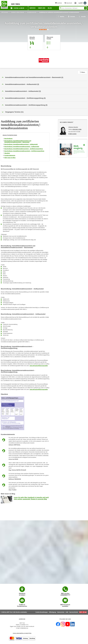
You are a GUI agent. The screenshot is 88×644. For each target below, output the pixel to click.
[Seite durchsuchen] (73, 8)
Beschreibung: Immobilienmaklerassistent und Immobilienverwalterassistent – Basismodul (18, 141)
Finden (85, 8)
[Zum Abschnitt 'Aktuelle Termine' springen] (35, 42)
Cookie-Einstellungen (42, 612)
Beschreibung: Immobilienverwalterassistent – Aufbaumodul (22, 147)
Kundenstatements (10, 155)
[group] (44, 30)
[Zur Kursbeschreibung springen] (53, 42)
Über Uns (42, 8)
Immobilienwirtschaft (32, 12)
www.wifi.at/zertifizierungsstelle (39, 366)
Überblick (7, 153)
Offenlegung (53, 612)
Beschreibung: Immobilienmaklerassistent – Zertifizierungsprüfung (24, 149)
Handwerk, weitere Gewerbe (18, 12)
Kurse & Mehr (18, 8)
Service (32, 8)
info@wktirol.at (24, 628)
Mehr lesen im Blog (10, 158)
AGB (67, 612)
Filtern (82, 72)
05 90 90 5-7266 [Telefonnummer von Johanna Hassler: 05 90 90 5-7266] (77, 129)
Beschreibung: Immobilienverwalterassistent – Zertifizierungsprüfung (24, 151)
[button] (44, 77)
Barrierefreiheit (74, 612)
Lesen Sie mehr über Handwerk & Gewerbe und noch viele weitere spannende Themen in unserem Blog (31, 498)
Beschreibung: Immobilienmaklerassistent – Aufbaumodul (21, 144)
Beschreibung (8, 139)
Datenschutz (61, 612)
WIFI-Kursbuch (5, 12)
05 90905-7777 (24, 625)
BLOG (50, 8)
